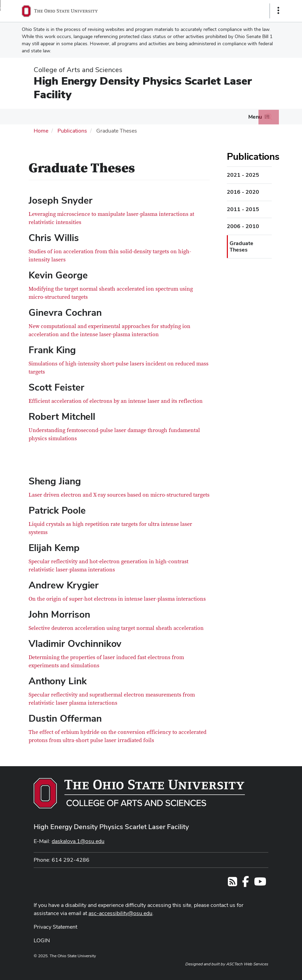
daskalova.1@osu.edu (78, 841)
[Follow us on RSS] (232, 884)
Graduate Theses (241, 246)
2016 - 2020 (243, 192)
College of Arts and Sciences (78, 70)
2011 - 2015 (243, 209)
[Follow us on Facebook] (246, 884)
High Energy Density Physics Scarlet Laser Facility (143, 88)
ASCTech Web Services (247, 964)
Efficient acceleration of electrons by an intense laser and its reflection (116, 401)
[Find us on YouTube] (260, 884)
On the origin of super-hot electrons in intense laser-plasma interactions (117, 599)
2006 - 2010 (243, 226)
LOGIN (42, 940)
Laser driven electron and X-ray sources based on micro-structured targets (119, 495)
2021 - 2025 (243, 175)
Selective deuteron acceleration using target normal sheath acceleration (116, 628)
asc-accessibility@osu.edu (120, 913)
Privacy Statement (55, 927)
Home (41, 131)
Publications (72, 131)
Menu (255, 117)
